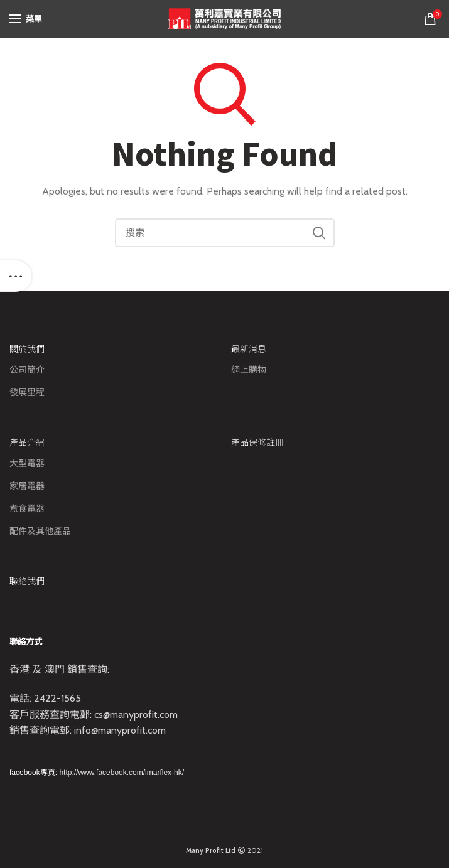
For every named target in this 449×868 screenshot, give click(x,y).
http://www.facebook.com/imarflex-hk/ (122, 773)
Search (319, 233)
